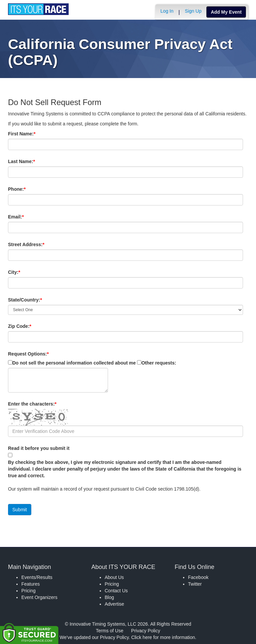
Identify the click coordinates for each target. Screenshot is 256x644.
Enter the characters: (43, 404)
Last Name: (33, 161)
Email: (27, 217)
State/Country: (36, 300)
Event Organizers (39, 597)
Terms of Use (110, 631)
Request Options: (28, 354)
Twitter (195, 584)
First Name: (33, 134)
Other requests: (159, 363)
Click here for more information (163, 637)
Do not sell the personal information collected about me (74, 363)
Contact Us (116, 591)
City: (25, 272)
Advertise (114, 604)
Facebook (198, 577)
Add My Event (226, 12)
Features (30, 584)
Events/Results (37, 577)
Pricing (28, 591)
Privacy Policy (145, 631)
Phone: (28, 189)
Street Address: (37, 244)
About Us (114, 577)
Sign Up (193, 11)
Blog (109, 597)
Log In (167, 11)
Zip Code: (31, 326)
